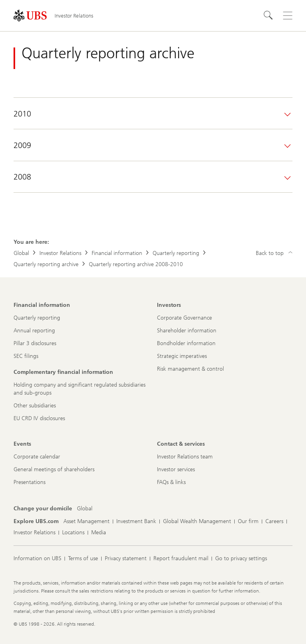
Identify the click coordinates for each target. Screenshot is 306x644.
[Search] (269, 16)
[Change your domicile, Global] (85, 509)
